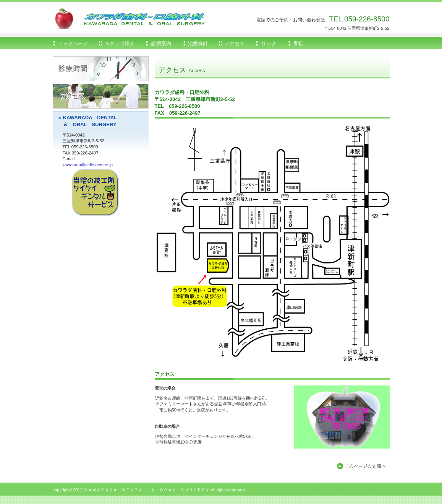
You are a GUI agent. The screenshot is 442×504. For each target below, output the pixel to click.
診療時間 (101, 69)
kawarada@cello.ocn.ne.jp (88, 165)
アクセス (101, 96)
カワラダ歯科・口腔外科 (144, 27)
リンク (269, 43)
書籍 (298, 43)
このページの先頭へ (363, 467)
